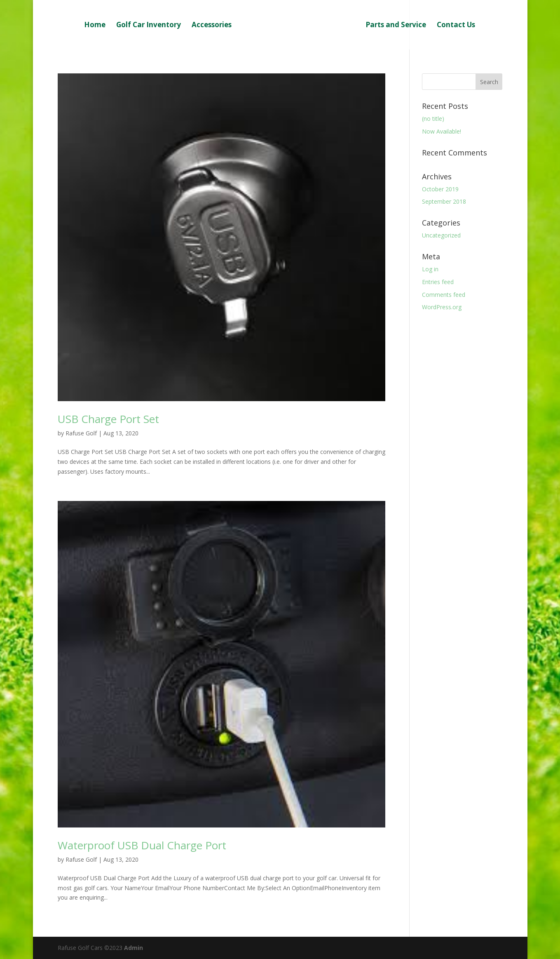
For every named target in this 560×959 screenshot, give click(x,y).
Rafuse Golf (81, 433)
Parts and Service (396, 26)
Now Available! (442, 131)
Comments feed (444, 295)
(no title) (433, 119)
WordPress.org (442, 307)
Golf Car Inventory (149, 26)
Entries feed (438, 282)
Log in (430, 269)
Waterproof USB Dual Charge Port (142, 845)
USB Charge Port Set (108, 419)
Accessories (212, 26)
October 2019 (440, 189)
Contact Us (456, 26)
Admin (133, 948)
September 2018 (444, 201)
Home (95, 26)
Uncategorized (441, 235)
